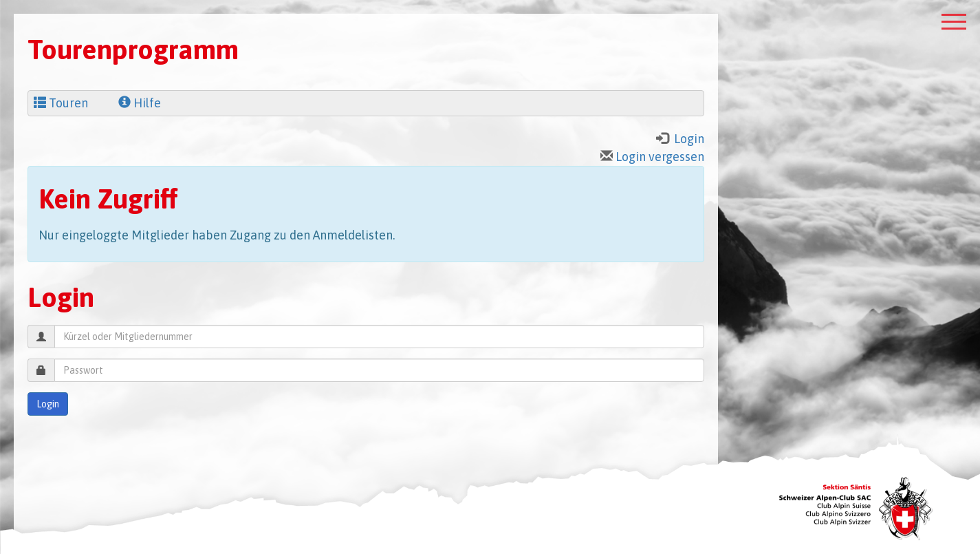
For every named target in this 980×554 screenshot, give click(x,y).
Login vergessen (652, 157)
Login (48, 404)
